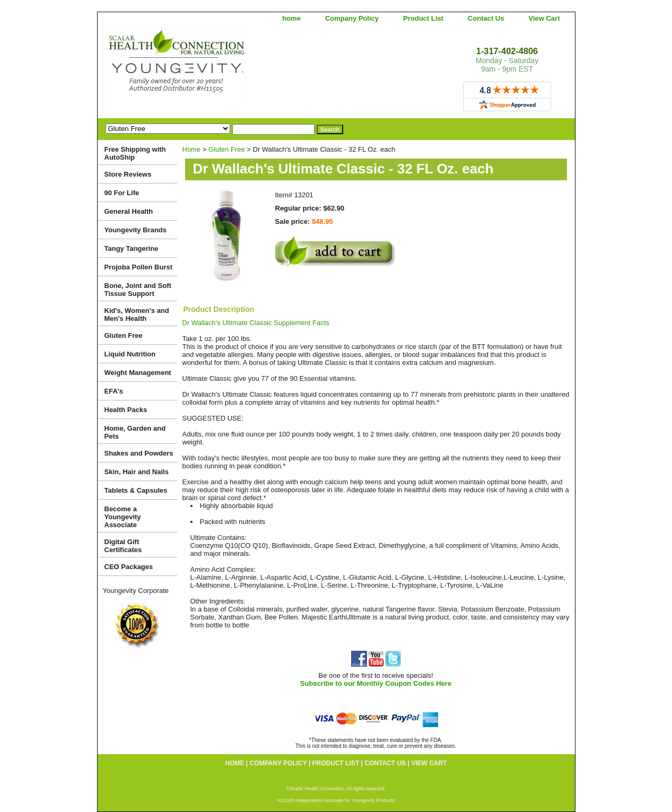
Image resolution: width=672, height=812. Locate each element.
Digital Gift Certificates (123, 546)
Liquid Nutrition (130, 354)
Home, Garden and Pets (135, 432)
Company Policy (352, 18)
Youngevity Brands (136, 230)
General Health (129, 211)
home (291, 18)
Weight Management (138, 373)
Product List (423, 18)
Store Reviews (128, 174)
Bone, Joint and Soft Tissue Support (138, 290)
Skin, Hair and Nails (137, 472)
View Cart (544, 18)
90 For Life (122, 193)
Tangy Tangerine (132, 248)
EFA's (114, 391)
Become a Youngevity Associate (123, 517)
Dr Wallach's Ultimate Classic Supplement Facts (256, 323)
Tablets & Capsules (136, 490)
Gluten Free (227, 149)
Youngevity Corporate (136, 591)
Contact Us (486, 18)
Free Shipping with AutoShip (135, 153)
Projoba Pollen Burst (139, 267)
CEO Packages (129, 567)
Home (192, 149)
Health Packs (126, 410)
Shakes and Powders (139, 453)
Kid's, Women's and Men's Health (137, 315)
